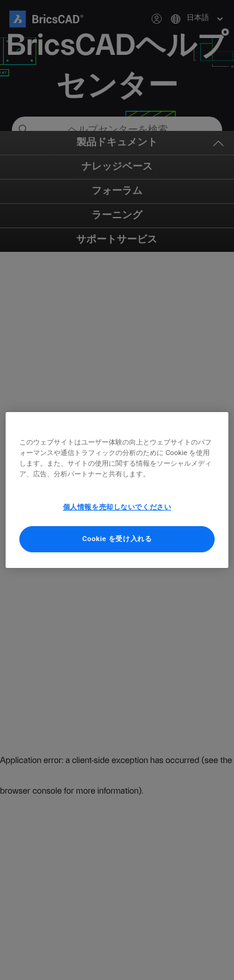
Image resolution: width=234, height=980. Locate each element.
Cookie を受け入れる (117, 539)
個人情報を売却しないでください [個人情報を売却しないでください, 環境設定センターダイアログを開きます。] (117, 507)
